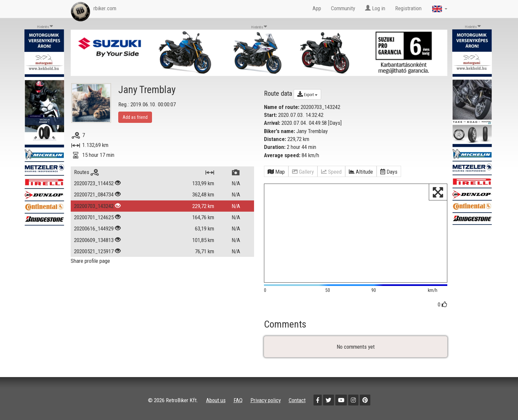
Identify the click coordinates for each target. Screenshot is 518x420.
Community (343, 8)
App (317, 8)
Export (307, 94)
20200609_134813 (94, 240)
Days (335, 123)
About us (216, 400)
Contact (297, 400)
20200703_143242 (94, 206)
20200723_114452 (94, 183)
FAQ (238, 400)
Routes (86, 172)
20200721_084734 (94, 194)
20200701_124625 (94, 217)
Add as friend (135, 117)
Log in (375, 8)
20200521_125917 (94, 251)
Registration (408, 8)
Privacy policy (266, 400)
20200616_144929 (94, 228)
